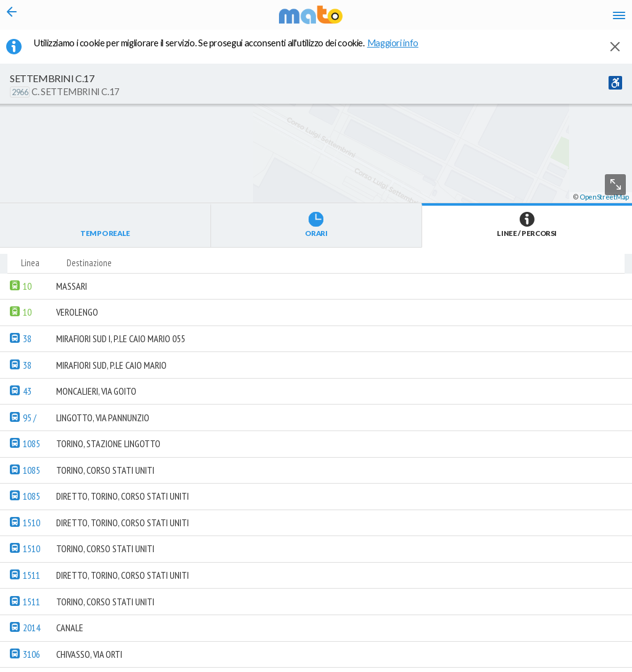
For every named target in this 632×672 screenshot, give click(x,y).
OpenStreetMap (604, 667)
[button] (330, 636)
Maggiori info (399, 50)
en (464, 19)
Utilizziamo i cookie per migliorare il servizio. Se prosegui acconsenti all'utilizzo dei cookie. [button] (234, 50)
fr (489, 19)
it (442, 19)
